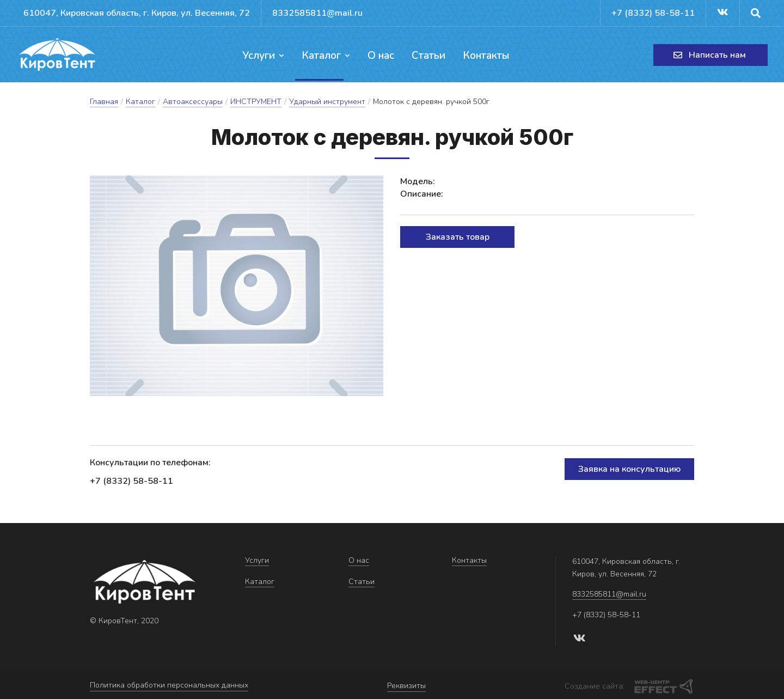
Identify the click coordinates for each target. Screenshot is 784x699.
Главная (104, 103)
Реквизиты (406, 686)
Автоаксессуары (193, 103)
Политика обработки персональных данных (169, 686)
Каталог (327, 56)
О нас (381, 56)
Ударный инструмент (327, 103)
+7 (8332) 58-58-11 (650, 13)
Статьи (427, 56)
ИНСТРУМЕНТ (256, 103)
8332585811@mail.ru (328, 13)
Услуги (265, 56)
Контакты (484, 56)
